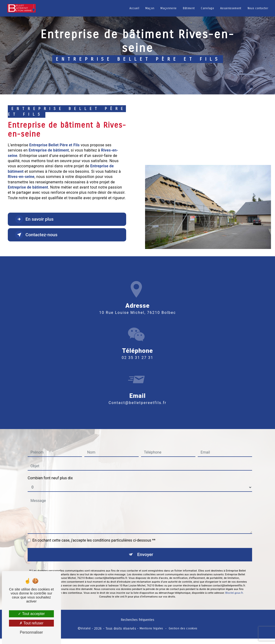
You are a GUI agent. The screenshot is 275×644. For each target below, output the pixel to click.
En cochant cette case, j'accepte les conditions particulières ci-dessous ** (94, 530)
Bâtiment (189, 8)
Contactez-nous (36, 235)
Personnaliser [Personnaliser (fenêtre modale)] (31, 632)
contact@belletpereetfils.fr (137, 393)
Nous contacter (258, 8)
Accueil (134, 8)
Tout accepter (31, 614)
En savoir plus (34, 219)
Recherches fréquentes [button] (138, 620)
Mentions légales (151, 628)
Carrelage (207, 8)
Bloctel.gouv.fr (234, 583)
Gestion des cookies (183, 628)
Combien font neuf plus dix (50, 468)
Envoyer (145, 545)
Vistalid (86, 628)
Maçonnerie (168, 8)
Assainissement (231, 8)
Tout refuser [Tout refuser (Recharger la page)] (31, 623)
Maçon (150, 8)
